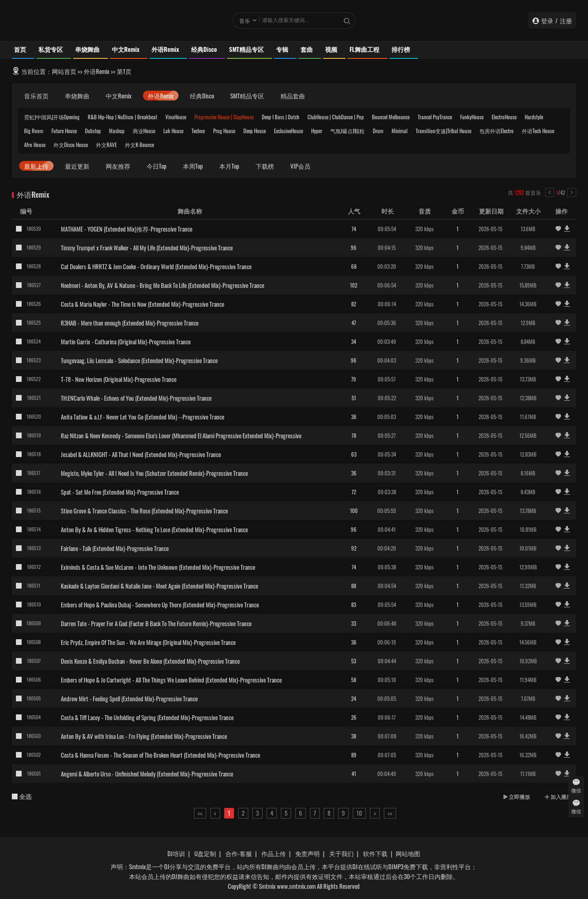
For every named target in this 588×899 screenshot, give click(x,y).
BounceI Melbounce (391, 117)
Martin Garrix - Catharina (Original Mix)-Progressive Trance (126, 341)
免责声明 (307, 853)
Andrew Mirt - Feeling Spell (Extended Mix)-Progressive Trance (129, 698)
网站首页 (64, 71)
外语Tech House (538, 131)
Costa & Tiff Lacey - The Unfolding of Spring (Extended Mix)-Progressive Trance (147, 717)
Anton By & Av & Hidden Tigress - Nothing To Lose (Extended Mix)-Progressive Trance (154, 529)
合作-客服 (239, 853)
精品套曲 (293, 96)
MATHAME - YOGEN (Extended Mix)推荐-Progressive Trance (127, 229)
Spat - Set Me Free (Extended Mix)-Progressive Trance (120, 492)
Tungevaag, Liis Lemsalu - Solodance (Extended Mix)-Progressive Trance (139, 360)
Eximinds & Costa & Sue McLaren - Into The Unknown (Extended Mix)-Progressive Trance (158, 567)
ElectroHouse (504, 117)
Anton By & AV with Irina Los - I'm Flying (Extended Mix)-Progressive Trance (144, 736)
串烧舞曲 (87, 49)
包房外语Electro (497, 131)
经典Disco (204, 49)
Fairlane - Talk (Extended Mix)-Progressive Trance (115, 548)
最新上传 (36, 166)
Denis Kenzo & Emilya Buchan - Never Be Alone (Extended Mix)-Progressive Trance (150, 661)
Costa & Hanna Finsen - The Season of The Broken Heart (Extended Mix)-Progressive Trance (160, 755)
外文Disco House (71, 145)
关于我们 (341, 853)
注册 (566, 20)
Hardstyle (534, 117)
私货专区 (51, 49)
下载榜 (265, 166)
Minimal (400, 131)
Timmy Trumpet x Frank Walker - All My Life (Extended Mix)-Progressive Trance (147, 248)
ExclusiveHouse (288, 131)
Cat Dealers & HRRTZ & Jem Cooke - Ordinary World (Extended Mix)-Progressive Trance (156, 266)
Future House (64, 131)
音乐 (245, 20)
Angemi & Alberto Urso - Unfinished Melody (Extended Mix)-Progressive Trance (147, 774)
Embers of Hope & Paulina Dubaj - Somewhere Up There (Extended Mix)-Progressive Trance (160, 605)
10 (359, 813)
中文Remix (126, 49)
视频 (331, 49)
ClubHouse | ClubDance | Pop (336, 117)
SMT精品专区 (246, 49)
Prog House (224, 131)
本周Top (193, 166)
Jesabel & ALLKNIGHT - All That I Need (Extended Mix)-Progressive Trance (141, 454)
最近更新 (77, 166)
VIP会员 (300, 166)
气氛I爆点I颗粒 (347, 131)
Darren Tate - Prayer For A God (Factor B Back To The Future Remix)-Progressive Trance (156, 623)
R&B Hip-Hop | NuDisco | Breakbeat (122, 117)
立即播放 (516, 796)
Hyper (317, 131)
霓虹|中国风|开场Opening (52, 117)
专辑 (282, 49)
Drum (378, 131)
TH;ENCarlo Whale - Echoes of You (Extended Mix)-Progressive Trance (136, 398)
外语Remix (165, 49)
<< (200, 813)
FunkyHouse (472, 117)
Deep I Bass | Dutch (281, 117)
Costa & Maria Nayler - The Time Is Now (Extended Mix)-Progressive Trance (143, 304)
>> (390, 813)
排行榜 (401, 49)
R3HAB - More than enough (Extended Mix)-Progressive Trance (130, 323)
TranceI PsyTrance (435, 117)
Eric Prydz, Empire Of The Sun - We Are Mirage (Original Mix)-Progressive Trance (148, 642)
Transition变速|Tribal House (443, 131)
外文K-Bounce (139, 145)
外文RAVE (106, 145)
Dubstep (93, 131)
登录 (547, 20)
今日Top (157, 166)
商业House (144, 131)
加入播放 (558, 796)
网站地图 (408, 853)
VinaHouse (176, 117)
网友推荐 (118, 166)
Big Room (34, 131)
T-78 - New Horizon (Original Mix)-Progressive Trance (119, 379)
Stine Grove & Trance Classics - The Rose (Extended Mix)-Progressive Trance (144, 511)
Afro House (35, 145)
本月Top (229, 166)
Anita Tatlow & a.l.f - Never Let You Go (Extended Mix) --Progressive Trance (143, 417)
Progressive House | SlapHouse (224, 117)
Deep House (255, 131)
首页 (20, 49)
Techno (198, 131)
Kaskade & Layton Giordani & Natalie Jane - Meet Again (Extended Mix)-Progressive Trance (159, 586)
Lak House (173, 131)
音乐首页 (36, 96)
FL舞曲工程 (364, 49)
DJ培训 (176, 853)
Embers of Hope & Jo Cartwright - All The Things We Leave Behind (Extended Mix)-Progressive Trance (171, 680)
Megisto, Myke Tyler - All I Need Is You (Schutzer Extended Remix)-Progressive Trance (154, 473)
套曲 (307, 49)
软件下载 (375, 853)
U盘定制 (205, 853)
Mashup (117, 131)
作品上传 (274, 853)
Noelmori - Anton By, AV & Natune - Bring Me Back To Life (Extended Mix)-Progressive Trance (163, 285)
